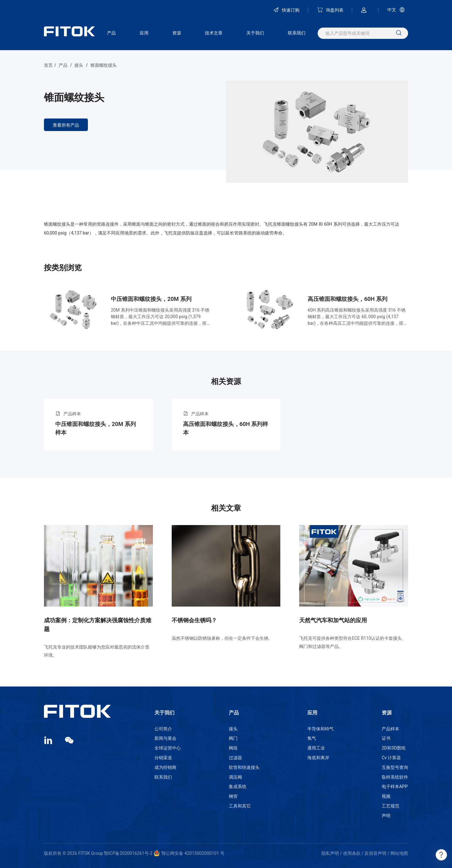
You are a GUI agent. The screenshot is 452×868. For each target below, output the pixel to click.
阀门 (233, 738)
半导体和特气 (320, 729)
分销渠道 (163, 758)
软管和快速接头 (244, 767)
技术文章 (214, 33)
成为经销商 (165, 767)
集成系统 (238, 786)
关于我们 (255, 33)
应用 (144, 33)
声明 (386, 816)
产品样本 (390, 729)
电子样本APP (395, 786)
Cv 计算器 (391, 758)
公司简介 (163, 729)
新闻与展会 (165, 738)
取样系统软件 (395, 777)
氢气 (312, 738)
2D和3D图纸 (394, 748)
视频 (386, 796)
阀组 (233, 748)
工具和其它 (240, 806)
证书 (386, 738)
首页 (48, 65)
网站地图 (399, 853)
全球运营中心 (168, 748)
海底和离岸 (318, 758)
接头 (79, 65)
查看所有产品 (66, 125)
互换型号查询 (395, 767)
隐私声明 (330, 853)
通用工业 (316, 748)
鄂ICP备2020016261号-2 (128, 853)
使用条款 (352, 853)
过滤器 (235, 758)
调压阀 (235, 777)
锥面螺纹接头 (104, 65)
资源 (177, 33)
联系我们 (297, 33)
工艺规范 (390, 806)
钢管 (233, 796)
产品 (111, 33)
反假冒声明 (375, 853)
